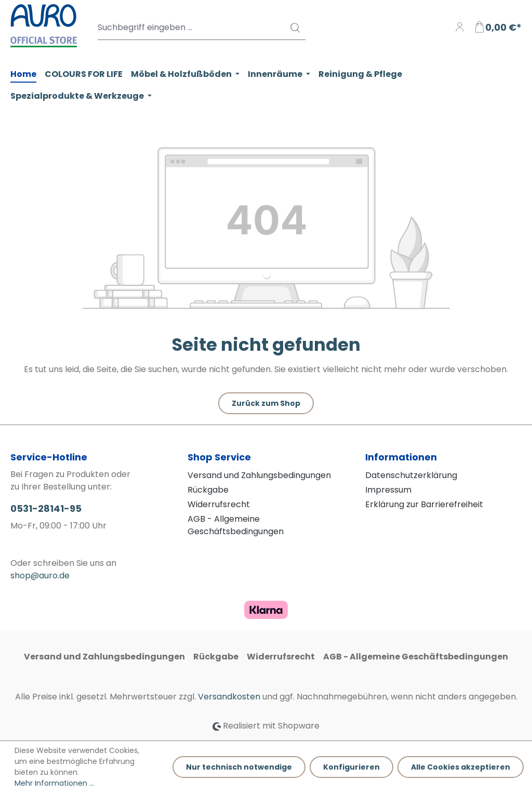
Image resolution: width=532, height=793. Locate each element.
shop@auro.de (40, 576)
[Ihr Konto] (460, 28)
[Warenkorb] (498, 28)
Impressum (388, 490)
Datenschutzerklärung (411, 475)
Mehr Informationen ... (54, 783)
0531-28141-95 (46, 508)
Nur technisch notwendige (239, 767)
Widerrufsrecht (219, 504)
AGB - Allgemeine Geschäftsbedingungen (236, 525)
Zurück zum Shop (266, 403)
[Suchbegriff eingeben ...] (202, 28)
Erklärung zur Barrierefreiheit (424, 504)
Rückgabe (208, 490)
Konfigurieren (351, 767)
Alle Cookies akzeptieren (461, 767)
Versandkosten (229, 697)
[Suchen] (295, 28)
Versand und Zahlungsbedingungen (259, 475)
